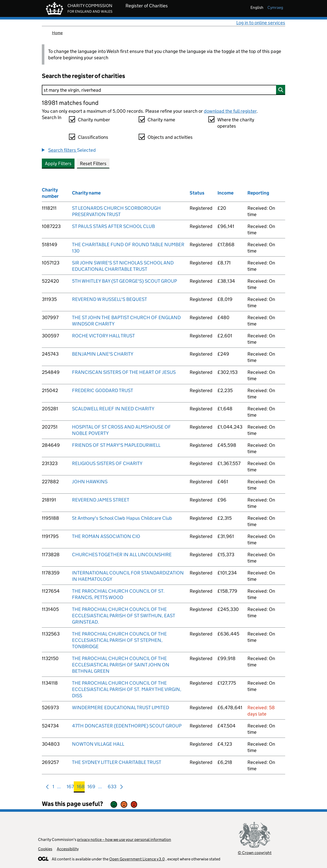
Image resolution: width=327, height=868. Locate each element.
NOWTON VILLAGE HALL (98, 744)
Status (197, 193)
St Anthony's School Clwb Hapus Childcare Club (122, 518)
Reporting (258, 193)
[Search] (163, 90)
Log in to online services (261, 23)
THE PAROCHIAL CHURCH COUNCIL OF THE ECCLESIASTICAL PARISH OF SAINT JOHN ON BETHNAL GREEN (121, 665)
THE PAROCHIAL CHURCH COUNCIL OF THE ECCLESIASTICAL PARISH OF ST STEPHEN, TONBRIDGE (119, 640)
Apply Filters (58, 163)
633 (112, 788)
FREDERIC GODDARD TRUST (103, 390)
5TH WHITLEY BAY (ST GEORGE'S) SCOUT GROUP (124, 281)
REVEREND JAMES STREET (101, 500)
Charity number (94, 120)
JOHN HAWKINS (90, 482)
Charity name (161, 120)
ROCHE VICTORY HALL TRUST (103, 336)
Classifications (93, 137)
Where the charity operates (236, 123)
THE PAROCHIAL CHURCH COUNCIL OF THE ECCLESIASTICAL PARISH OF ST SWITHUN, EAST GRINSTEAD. (123, 616)
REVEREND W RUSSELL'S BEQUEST (110, 299)
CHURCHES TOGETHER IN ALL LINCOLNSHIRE (122, 555)
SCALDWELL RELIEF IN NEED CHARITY (113, 409)
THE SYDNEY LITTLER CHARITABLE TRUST (117, 762)
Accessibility (68, 849)
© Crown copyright (255, 853)
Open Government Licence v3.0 (137, 859)
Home (57, 33)
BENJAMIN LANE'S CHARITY (103, 354)
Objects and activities (170, 137)
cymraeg (275, 7)
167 (70, 788)
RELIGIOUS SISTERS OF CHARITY (107, 463)
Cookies (45, 849)
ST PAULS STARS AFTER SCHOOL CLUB (113, 226)
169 (91, 788)
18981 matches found (70, 103)
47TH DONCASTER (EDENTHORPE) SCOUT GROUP (127, 726)
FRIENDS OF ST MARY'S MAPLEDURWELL (116, 445)
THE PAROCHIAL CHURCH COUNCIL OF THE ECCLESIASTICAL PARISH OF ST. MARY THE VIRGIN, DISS (127, 689)
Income (225, 193)
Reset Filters (93, 163)
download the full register (230, 111)
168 (81, 788)
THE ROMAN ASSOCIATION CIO (106, 536)
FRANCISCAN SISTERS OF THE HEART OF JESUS (124, 372)
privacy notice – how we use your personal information (124, 840)
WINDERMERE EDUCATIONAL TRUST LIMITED (121, 708)
